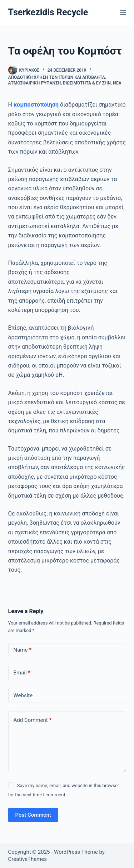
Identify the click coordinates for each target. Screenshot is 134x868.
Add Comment (33, 720)
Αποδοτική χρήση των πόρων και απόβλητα (57, 77)
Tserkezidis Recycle (48, 12)
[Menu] (123, 12)
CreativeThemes (28, 859)
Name (23, 650)
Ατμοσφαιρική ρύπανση (35, 83)
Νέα (117, 83)
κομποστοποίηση (36, 105)
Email (22, 673)
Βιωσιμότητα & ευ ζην (87, 83)
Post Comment (33, 815)
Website (23, 695)
